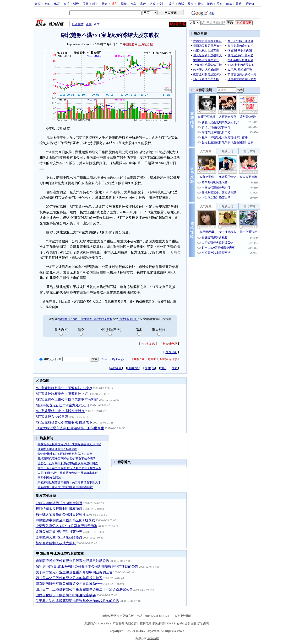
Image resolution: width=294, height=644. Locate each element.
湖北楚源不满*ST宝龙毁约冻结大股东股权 (86, 319)
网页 (47, 359)
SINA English (175, 623)
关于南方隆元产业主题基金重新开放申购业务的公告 (74, 572)
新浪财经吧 (170, 344)
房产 (143, 4)
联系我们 (132, 623)
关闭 (175, 368)
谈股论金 (116, 368)
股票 (86, 4)
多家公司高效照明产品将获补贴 (59, 532)
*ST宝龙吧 (148, 344)
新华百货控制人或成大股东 (56, 543)
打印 (163, 368)
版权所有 (153, 638)
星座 (191, 4)
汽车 (133, 4)
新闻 (47, 4)
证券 (89, 24)
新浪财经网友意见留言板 (118, 616)
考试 (181, 4)
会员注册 (191, 623)
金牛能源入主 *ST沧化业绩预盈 (59, 537)
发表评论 (171, 352)
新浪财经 (78, 24)
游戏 (152, 4)
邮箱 (229, 4)
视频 (124, 4)
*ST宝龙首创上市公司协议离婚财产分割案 (67, 400)
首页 (38, 4)
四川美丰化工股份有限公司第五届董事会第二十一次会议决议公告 (84, 589)
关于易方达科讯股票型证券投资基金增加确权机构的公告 (77, 601)
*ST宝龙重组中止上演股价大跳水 (60, 411)
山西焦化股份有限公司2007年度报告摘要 (66, 595)
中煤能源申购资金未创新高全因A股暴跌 (65, 520)
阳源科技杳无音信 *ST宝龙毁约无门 (62, 405)
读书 (172, 4)
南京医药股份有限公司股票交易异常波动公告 (69, 584)
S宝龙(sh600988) (128, 319)
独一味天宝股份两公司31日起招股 (61, 515)
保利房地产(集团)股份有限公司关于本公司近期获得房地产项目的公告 (87, 567)
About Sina (104, 623)
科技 (95, 4)
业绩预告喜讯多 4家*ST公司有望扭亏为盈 (66, 526)
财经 (76, 4)
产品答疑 (204, 623)
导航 (239, 4)
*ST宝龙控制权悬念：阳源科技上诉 (62, 394)
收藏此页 (133, 368)
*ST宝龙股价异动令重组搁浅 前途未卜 (64, 422)
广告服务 (119, 623)
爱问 (219, 4)
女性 (162, 4)
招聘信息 (146, 623)
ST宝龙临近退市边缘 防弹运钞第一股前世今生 (70, 428)
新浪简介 (90, 623)
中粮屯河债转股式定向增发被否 (59, 503)
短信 (210, 4)
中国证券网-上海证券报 (138, 44)
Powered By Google (113, 359)
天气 (200, 4)
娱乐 (66, 4)
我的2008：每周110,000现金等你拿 (155, 359)
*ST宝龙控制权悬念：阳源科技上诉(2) (64, 388)
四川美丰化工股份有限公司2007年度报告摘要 (69, 578)
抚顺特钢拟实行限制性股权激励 (59, 509)
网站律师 (159, 623)
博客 (105, 4)
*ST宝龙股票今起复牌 (52, 417)
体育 (57, 4)
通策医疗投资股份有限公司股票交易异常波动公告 (72, 561)
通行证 (250, 4)
